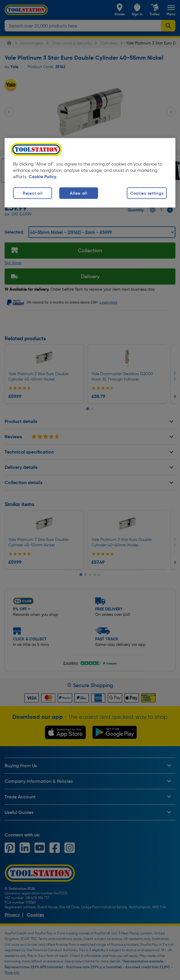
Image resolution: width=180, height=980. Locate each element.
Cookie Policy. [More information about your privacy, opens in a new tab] (43, 176)
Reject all (32, 193)
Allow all (78, 193)
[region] (90, 173)
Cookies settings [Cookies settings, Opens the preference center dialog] (147, 193)
